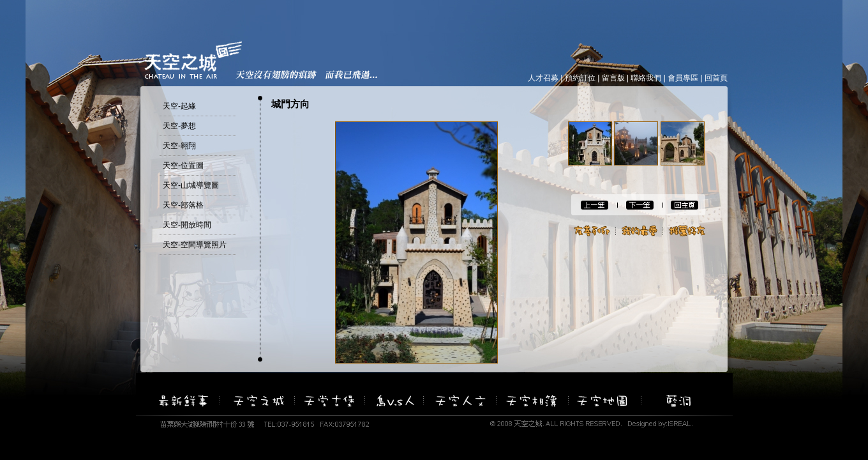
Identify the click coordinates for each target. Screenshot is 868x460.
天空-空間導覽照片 (195, 245)
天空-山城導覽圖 (191, 185)
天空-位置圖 (183, 165)
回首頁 (716, 78)
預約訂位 (580, 78)
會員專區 (683, 78)
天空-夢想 (179, 126)
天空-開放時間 (187, 225)
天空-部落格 (183, 205)
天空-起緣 (179, 106)
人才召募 (543, 78)
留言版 (613, 78)
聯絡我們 (646, 78)
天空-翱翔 (179, 146)
